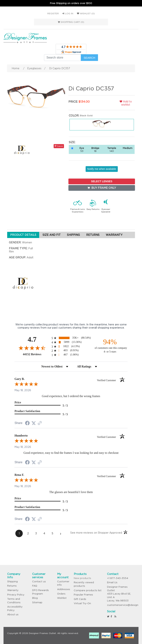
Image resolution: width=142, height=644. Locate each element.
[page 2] (28, 533)
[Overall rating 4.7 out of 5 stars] (32, 348)
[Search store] (62, 58)
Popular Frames (83, 595)
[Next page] (60, 533)
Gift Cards (80, 599)
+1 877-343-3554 (118, 578)
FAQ (35, 586)
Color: (74, 116)
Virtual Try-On (82, 603)
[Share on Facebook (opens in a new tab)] (27, 424)
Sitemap (37, 602)
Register (53, 13)
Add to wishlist (126, 103)
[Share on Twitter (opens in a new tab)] (34, 423)
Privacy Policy (16, 595)
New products (82, 578)
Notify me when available (102, 169)
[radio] (71, 338)
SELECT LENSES (102, 181)
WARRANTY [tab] (114, 235)
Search (89, 58)
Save (59, 146)
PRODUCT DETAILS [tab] (23, 235)
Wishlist (62, 598)
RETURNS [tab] (93, 235)
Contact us (39, 581)
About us (13, 614)
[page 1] (19, 533)
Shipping (12, 581)
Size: (72, 142)
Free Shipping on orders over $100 (71, 3)
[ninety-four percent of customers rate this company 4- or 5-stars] (110, 346)
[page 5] (52, 533)
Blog (35, 598)
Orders (61, 594)
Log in (68, 13)
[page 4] (44, 533)
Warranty (13, 590)
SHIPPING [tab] (73, 235)
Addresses (64, 589)
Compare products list (88, 590)
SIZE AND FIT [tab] (52, 235)
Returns (12, 586)
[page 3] (36, 533)
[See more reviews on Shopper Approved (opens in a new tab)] (40, 423)
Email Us (112, 582)
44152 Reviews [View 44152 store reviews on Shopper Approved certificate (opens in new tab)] (36, 354)
